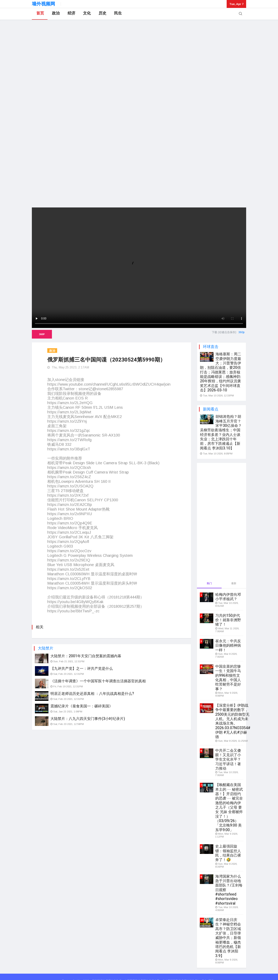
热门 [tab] (209, 582)
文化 (86, 14)
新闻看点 (211, 408)
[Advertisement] (139, 177)
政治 (55, 14)
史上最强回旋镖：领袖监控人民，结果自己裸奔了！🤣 (228, 847)
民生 (117, 14)
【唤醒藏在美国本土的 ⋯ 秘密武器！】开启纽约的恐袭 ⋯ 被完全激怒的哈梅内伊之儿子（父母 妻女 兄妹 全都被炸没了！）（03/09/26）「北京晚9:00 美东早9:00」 (229, 802)
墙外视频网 (43, 4)
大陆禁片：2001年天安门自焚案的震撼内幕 (86, 656)
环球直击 (211, 347)
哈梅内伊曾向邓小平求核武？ (228, 595)
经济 (70, 14)
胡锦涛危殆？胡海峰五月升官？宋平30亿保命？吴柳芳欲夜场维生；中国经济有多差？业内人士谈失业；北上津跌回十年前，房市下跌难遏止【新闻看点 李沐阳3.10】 (221, 431)
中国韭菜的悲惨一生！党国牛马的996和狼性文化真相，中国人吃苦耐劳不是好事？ (228, 675)
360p (42, 334)
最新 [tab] (234, 582)
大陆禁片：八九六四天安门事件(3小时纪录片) (87, 718)
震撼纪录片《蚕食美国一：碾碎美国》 (82, 706)
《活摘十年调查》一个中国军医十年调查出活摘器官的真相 (98, 681)
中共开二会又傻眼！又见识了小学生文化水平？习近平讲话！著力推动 (228, 755)
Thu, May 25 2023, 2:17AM (68, 367)
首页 (40, 14)
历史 (101, 14)
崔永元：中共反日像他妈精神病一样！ (228, 643)
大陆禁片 (46, 648)
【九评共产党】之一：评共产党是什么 (82, 668)
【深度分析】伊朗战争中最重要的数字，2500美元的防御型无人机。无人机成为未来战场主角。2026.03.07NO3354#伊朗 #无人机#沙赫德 (233, 718)
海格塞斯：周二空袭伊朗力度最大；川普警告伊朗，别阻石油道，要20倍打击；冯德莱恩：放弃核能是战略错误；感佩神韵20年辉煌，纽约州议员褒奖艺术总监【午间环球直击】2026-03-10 (221, 372)
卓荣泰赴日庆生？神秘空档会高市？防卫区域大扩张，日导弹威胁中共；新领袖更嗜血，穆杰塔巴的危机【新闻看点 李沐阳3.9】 (228, 930)
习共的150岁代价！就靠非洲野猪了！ (228, 618)
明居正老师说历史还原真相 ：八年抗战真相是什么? (92, 693)
